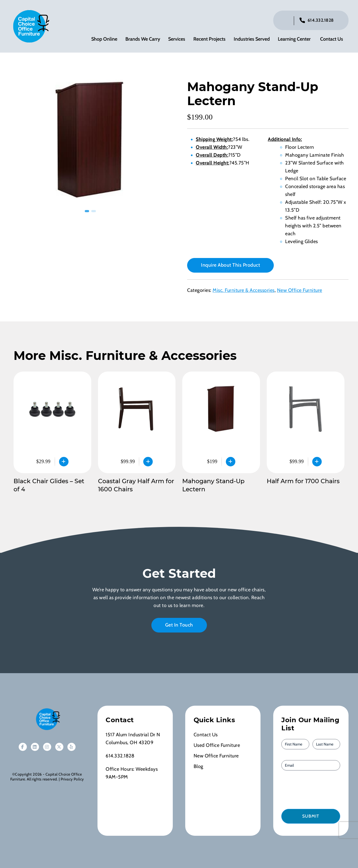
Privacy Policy (72, 780)
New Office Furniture (300, 291)
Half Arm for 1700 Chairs (303, 482)
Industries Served (252, 39)
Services (177, 39)
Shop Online (104, 39)
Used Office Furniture (217, 746)
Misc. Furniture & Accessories (244, 291)
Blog (198, 767)
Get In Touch (179, 625)
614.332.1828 (321, 20)
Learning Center (294, 39)
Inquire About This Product (230, 266)
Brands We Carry (143, 39)
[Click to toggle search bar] (285, 21)
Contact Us (332, 39)
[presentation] (312, 790)
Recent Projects (209, 39)
